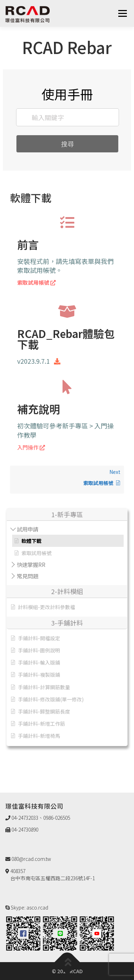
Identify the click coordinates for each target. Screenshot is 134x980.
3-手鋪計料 (67, 623)
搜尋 (68, 144)
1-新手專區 (67, 514)
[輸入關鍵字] (67, 117)
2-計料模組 (67, 591)
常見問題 (28, 576)
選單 (122, 13)
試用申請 (28, 529)
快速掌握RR (31, 564)
